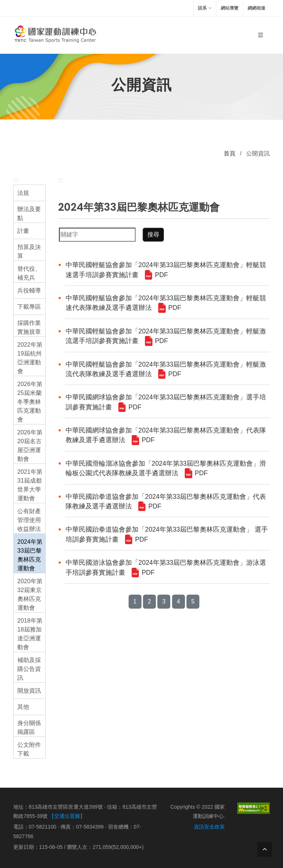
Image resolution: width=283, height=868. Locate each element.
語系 (205, 8)
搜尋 (153, 234)
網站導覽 (230, 8)
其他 (23, 707)
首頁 (230, 153)
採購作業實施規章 (29, 327)
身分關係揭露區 (29, 727)
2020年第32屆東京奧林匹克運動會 (30, 594)
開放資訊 (29, 691)
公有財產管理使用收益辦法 (29, 520)
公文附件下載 (29, 749)
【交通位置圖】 (67, 816)
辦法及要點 (29, 213)
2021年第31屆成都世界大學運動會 (30, 485)
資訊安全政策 (209, 827)
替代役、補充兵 (29, 273)
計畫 (23, 231)
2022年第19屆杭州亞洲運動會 (30, 358)
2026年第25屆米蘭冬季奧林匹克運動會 (30, 402)
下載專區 (29, 307)
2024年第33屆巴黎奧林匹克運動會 (30, 555)
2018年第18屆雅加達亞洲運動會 (30, 634)
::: (16, 180)
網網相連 (256, 8)
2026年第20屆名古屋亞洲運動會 (30, 446)
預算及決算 (29, 251)
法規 (23, 193)
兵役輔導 (29, 290)
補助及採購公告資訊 (29, 669)
